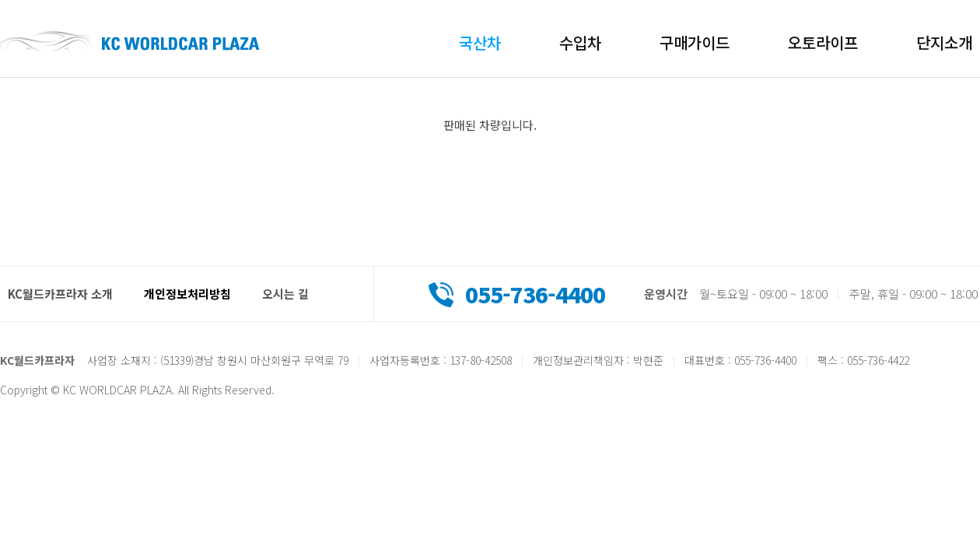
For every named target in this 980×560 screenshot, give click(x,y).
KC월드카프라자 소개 (60, 294)
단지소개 (944, 42)
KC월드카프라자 (130, 41)
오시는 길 (285, 294)
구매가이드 (695, 42)
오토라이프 (823, 42)
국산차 (480, 42)
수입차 (580, 42)
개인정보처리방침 (187, 294)
